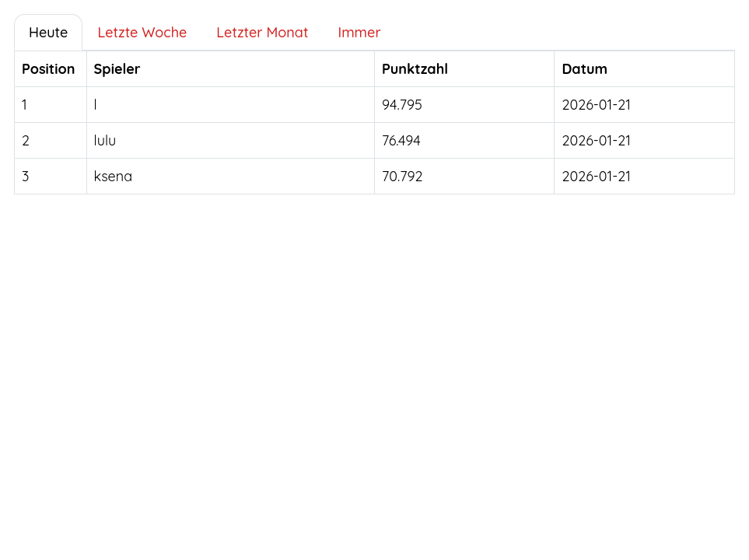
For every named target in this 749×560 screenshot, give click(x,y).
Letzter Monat (262, 32)
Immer (359, 32)
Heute (48, 32)
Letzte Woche (142, 32)
